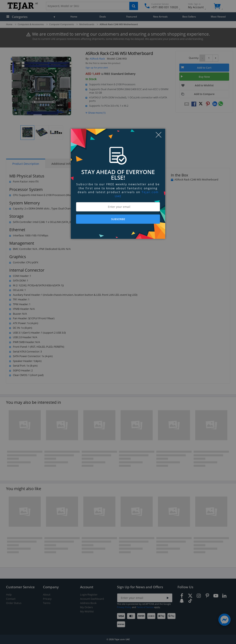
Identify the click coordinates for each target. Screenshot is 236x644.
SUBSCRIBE (118, 219)
